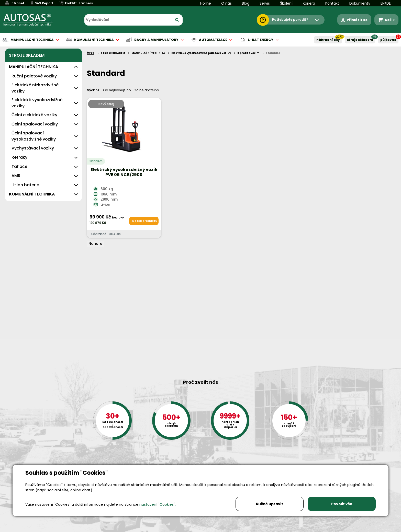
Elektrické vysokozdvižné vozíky (37, 103)
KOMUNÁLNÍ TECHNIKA (32, 194)
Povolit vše (342, 504)
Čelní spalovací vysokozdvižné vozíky (34, 136)
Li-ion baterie (25, 185)
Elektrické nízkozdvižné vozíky (35, 88)
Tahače (19, 166)
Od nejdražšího (146, 90)
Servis (265, 3)
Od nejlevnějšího (117, 90)
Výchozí (94, 90)
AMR (16, 176)
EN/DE (386, 3)
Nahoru (95, 244)
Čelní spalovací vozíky (35, 124)
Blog (246, 3)
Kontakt (332, 3)
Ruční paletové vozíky (34, 76)
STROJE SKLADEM (360, 40)
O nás (226, 3)
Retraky (19, 157)
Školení (286, 3)
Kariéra (309, 3)
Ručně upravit (270, 504)
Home (206, 3)
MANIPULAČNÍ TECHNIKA (34, 67)
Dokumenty (360, 3)
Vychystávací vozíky (33, 148)
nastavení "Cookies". (158, 504)
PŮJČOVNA (388, 40)
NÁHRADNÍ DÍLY (328, 40)
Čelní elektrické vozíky (34, 115)
